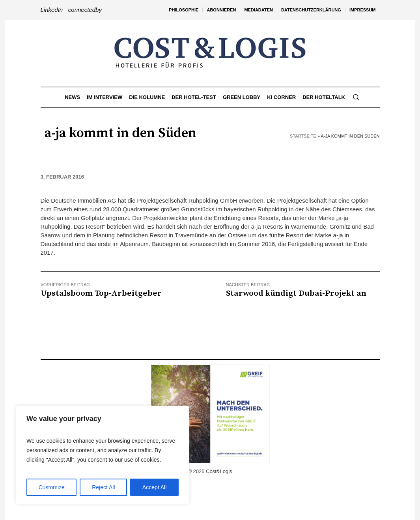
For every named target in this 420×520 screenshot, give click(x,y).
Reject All (103, 487)
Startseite (303, 136)
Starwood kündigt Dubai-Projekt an (296, 293)
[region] (103, 455)
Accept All (154, 487)
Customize (52, 487)
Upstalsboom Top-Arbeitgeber (101, 293)
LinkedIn (52, 10)
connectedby (85, 10)
